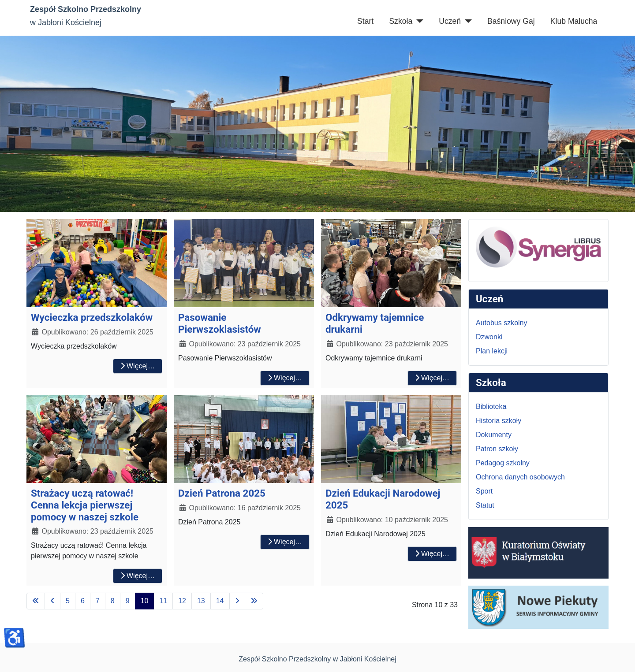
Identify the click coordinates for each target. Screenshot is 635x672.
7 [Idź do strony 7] (98, 601)
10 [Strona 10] (145, 601)
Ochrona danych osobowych (520, 477)
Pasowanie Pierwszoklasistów (220, 323)
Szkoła (401, 21)
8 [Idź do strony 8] (113, 601)
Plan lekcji (492, 351)
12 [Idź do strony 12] (182, 601)
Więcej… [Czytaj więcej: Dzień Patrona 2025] (285, 542)
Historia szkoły (499, 421)
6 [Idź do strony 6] (83, 601)
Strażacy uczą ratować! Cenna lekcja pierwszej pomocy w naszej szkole (85, 505)
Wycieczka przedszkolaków (92, 317)
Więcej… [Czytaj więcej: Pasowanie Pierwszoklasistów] (285, 378)
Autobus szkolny (502, 323)
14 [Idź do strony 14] (220, 601)
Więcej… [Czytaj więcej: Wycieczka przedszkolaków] (138, 366)
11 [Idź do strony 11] (163, 601)
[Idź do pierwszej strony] (36, 601)
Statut (485, 505)
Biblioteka (491, 407)
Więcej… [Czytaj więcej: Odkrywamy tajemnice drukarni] (432, 378)
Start (365, 21)
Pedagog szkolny (503, 463)
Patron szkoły (497, 449)
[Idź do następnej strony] (237, 601)
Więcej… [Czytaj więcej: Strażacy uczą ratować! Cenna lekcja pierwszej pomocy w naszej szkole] (138, 576)
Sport (484, 491)
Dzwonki (489, 337)
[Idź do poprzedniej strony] (52, 601)
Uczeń (450, 21)
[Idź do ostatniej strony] (254, 601)
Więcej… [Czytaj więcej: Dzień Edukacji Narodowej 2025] (432, 554)
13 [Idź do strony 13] (201, 601)
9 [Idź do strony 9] (128, 601)
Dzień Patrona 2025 (222, 493)
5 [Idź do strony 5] (68, 601)
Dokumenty (494, 435)
